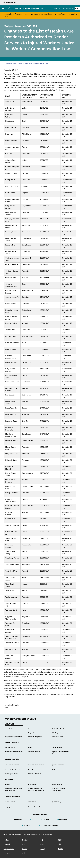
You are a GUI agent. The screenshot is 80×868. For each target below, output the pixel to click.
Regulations (32, 733)
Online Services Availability (14, 751)
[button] (3, 9)
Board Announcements (12, 764)
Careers (31, 729)
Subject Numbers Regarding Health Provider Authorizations (26, 64)
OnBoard (7, 785)
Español (25, 840)
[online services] (63, 9)
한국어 (61, 844)
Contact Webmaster (35, 807)
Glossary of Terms (58, 737)
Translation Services (14, 835)
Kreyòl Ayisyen (9, 849)
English (6, 840)
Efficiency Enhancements (36, 764)
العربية (42, 849)
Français (7, 853)
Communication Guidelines (13, 770)
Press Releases (33, 770)
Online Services (57, 748)
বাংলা (42, 845)
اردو (23, 853)
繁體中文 (61, 840)
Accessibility (32, 801)
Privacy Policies (10, 801)
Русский (7, 844)
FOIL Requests (57, 733)
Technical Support (34, 751)
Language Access (10, 807)
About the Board (10, 729)
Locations (8, 733)
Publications (56, 770)
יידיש (23, 844)
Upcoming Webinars (11, 774)
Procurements (33, 785)
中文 (42, 840)
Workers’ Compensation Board (29, 9)
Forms (30, 748)
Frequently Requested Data (14, 737)
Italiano (24, 849)
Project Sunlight (57, 785)
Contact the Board (58, 729)
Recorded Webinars (35, 774)
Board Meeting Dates (35, 737)
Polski (60, 849)
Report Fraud (10, 748)
